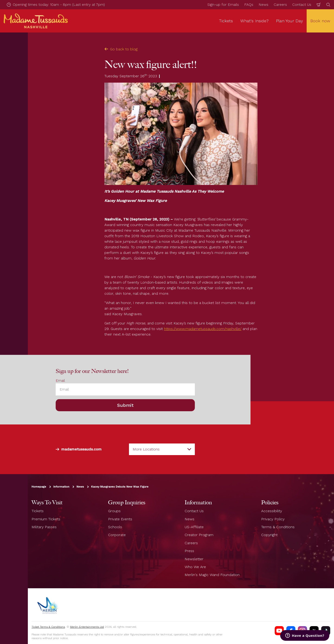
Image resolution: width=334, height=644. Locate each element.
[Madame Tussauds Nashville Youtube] (279, 631)
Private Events (120, 519)
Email (60, 380)
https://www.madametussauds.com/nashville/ (203, 329)
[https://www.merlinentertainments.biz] (48, 605)
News (263, 5)
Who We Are (195, 567)
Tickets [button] (226, 21)
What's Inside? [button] (254, 21)
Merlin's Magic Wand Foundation (212, 575)
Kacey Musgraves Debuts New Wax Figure (120, 487)
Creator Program (199, 535)
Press (189, 551)
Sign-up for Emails (223, 5)
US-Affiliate (194, 527)
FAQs (249, 5)
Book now (320, 21)
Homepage (39, 487)
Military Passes (44, 527)
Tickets (38, 511)
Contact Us (302, 5)
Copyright (269, 535)
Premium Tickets (46, 519)
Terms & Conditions (278, 527)
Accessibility (272, 511)
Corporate (117, 535)
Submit (125, 405)
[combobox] (162, 449)
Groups (114, 511)
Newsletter (194, 559)
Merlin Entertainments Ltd (87, 627)
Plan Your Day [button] (289, 21)
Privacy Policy (273, 519)
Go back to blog (121, 49)
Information (61, 487)
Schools (115, 527)
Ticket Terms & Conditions (48, 627)
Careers (280, 5)
